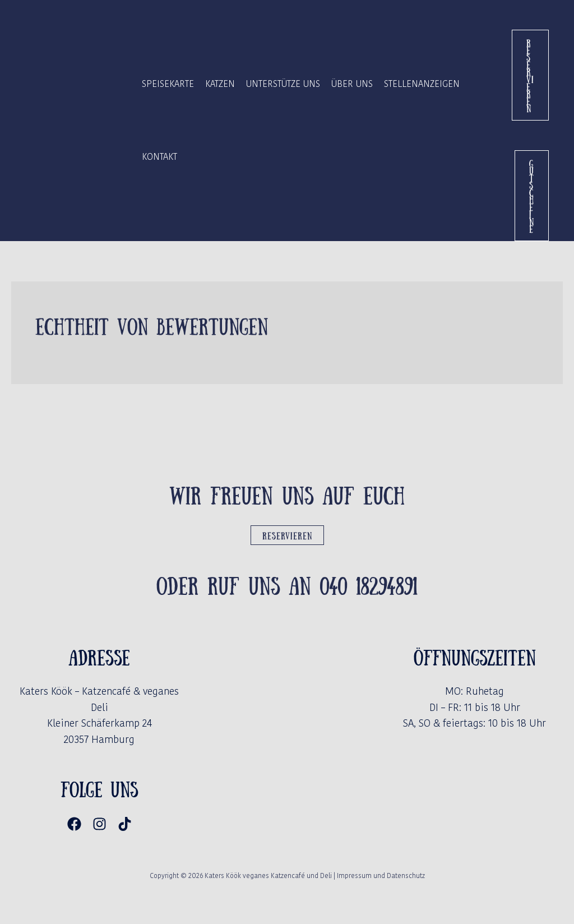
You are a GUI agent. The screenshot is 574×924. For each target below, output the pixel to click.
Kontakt (159, 157)
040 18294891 (369, 584)
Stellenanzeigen (422, 84)
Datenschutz (406, 876)
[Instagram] (99, 824)
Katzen (220, 84)
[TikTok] (125, 824)
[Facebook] (74, 824)
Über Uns (352, 84)
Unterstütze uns (283, 84)
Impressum (354, 876)
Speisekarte (168, 84)
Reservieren (287, 535)
